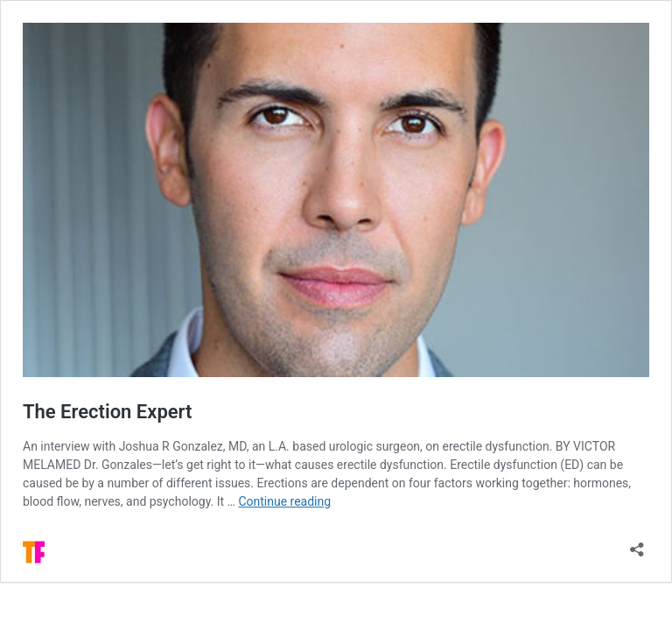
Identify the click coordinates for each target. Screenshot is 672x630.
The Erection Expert (107, 412)
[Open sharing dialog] (637, 544)
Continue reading (284, 501)
